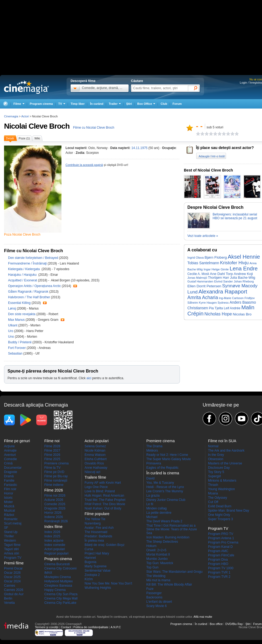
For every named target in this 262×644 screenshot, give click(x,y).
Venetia (9, 603)
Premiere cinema (57, 463)
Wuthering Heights (98, 588)
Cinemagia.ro (26, 87)
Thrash (213, 485)
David (150, 478)
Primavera (154, 463)
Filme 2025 (52, 459)
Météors (152, 451)
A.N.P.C (116, 627)
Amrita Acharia (203, 297)
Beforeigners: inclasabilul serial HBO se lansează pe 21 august (235, 216)
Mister (8, 502)
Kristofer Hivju (234, 263)
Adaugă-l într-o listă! (212, 156)
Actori (25, 116)
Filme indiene (54, 485)
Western (10, 541)
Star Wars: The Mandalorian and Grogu (174, 572)
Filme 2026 (52, 455)
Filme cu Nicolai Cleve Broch (94, 128)
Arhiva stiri (12, 553)
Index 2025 (52, 536)
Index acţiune (54, 541)
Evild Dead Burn (220, 506)
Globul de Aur (14, 594)
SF (6, 528)
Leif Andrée (232, 308)
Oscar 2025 (12, 577)
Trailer (75, 286)
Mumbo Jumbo (157, 559)
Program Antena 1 (221, 538)
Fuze (150, 589)
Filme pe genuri (17, 441)
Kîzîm (89, 579)
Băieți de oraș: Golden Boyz (105, 545)
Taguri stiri (11, 549)
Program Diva (218, 560)
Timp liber (78, 104)
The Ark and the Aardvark (226, 451)
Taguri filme (12, 545)
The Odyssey (218, 498)
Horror (9, 493)
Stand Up (11, 532)
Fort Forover (17, 348)
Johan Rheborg (244, 281)
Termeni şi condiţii (47, 627)
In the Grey (216, 455)
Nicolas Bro (242, 314)
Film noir (10, 489)
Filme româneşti (56, 481)
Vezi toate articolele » (203, 236)
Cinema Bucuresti (57, 564)
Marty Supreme (96, 566)
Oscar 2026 (12, 573)
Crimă (8, 463)
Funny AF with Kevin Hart (103, 483)
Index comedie (55, 545)
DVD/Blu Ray (234, 624)
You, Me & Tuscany (160, 483)
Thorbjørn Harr (219, 278)
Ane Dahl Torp (221, 274)
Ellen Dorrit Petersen (204, 286)
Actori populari (55, 549)
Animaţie (10, 451)
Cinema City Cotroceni (60, 568)
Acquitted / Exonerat (23, 280)
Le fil (150, 504)
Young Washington (221, 489)
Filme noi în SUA (222, 441)
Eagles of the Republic (162, 468)
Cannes (10, 586)
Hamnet (90, 558)
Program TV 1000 (221, 568)
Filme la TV (52, 468)
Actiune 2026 (54, 500)
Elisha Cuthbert (96, 459)
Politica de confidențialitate (91, 627)
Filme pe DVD (54, 472)
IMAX (48, 573)
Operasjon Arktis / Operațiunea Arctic (34, 286)
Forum (177, 104)
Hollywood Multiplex (59, 581)
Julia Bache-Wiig (243, 278)
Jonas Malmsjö (197, 278)
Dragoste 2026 (55, 508)
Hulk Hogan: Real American (104, 496)
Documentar (13, 468)
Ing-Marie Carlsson (231, 298)
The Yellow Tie (95, 519)
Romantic (11, 519)
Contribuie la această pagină (84, 165)
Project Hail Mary (97, 553)
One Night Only (219, 515)
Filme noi (52, 441)
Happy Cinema (55, 590)
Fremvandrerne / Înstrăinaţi (27, 263)
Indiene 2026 (54, 517)
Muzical (10, 511)
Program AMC (218, 551)
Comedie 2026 (55, 504)
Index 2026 (52, 532)
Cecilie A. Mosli (198, 274)
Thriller (9, 536)
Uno (11, 337)
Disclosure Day (219, 468)
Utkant (13, 325)
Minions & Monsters (222, 481)
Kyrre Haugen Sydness (214, 303)
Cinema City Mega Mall (61, 598)
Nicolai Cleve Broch (37, 126)
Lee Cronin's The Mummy (165, 491)
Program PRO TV (221, 534)
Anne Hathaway (96, 468)
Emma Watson (95, 455)
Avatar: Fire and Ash (99, 528)
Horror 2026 (53, 513)
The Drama (154, 446)
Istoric (8, 498)
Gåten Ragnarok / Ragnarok (28, 292)
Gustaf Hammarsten (200, 281)
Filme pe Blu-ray (56, 476)
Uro (11, 331)
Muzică (9, 506)
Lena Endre (243, 269)
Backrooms (154, 597)
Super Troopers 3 (221, 519)
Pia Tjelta (216, 308)
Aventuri (10, 455)
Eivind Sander (223, 281)
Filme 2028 (52, 446)
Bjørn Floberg (216, 257)
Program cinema (41, 104)
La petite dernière (159, 513)
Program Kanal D (220, 547)
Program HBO (218, 564)
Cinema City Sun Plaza (61, 594)
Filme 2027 (52, 451)
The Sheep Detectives (162, 542)
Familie (9, 481)
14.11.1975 (139, 148)
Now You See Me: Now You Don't (108, 583)
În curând (97, 104)
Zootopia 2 (92, 575)
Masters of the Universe (225, 463)
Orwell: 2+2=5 (156, 550)
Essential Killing (20, 303)
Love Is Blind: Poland (100, 491)
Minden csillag (157, 508)
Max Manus (17, 320)
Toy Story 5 (216, 472)
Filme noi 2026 (55, 496)
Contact (66, 627)
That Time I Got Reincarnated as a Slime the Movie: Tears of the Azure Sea (172, 529)
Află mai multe (203, 617)
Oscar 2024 (12, 581)
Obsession (216, 459)
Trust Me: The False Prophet (105, 500)
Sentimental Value (98, 571)
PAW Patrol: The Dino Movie (105, 504)
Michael (152, 517)
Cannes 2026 (14, 590)
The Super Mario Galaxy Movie (168, 459)
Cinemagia (11, 116)
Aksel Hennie (244, 257)
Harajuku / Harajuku (23, 275)
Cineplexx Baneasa (58, 586)
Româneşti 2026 (56, 521)
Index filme (53, 527)
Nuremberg (93, 523)
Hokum (151, 546)
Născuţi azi (92, 472)
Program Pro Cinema (223, 542)
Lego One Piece (96, 487)
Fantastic (11, 485)
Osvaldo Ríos (94, 463)
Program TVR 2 (219, 577)
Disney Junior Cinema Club (166, 500)
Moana (213, 493)
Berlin (8, 598)
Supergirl (214, 476)
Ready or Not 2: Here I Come (167, 455)
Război (9, 515)
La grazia (153, 496)
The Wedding (156, 576)
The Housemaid (96, 532)
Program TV (13, 558)
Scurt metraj (13, 523)
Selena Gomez (95, 446)
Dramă (9, 476)
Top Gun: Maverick (160, 563)
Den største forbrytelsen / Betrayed (33, 258)
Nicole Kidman (95, 451)
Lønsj (12, 308)
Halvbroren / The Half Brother (29, 297)
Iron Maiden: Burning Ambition (168, 537)
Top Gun (152, 567)
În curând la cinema (163, 473)
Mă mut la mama (158, 580)
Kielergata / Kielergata (24, 269)
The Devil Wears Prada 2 (164, 521)
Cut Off (213, 502)
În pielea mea (94, 541)
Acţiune (9, 446)
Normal (213, 446)
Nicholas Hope (218, 314)
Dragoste (11, 472)
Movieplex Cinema (58, 577)
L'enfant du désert (159, 602)
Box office (216, 624)
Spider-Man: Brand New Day (229, 511)
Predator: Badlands (98, 536)
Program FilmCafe (221, 555)
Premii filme (14, 563)
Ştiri (129, 104)
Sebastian (16, 353)
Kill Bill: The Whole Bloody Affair (169, 585)
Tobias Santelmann (203, 263)
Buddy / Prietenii (20, 342)
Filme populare (97, 514)
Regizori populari (56, 553)
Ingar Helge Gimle (216, 269)
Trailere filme (95, 477)
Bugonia (90, 562)
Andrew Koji (243, 274)
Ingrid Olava (196, 258)
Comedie (10, 459)
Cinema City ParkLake (60, 603)
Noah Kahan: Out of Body (103, 508)
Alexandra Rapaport (223, 292)
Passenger (154, 593)
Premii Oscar (13, 568)
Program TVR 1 (219, 572)
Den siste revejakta (22, 314)
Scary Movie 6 (157, 606)
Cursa (89, 549)
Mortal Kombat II (158, 554)
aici (89, 378)
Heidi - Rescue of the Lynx (165, 487)
